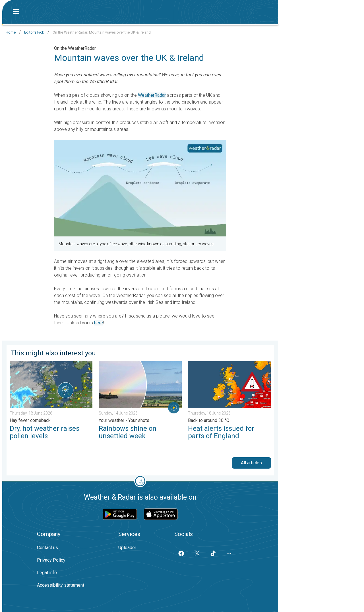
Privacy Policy (51, 560)
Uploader (127, 548)
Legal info (47, 573)
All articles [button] (251, 463)
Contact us (47, 548)
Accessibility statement (61, 585)
